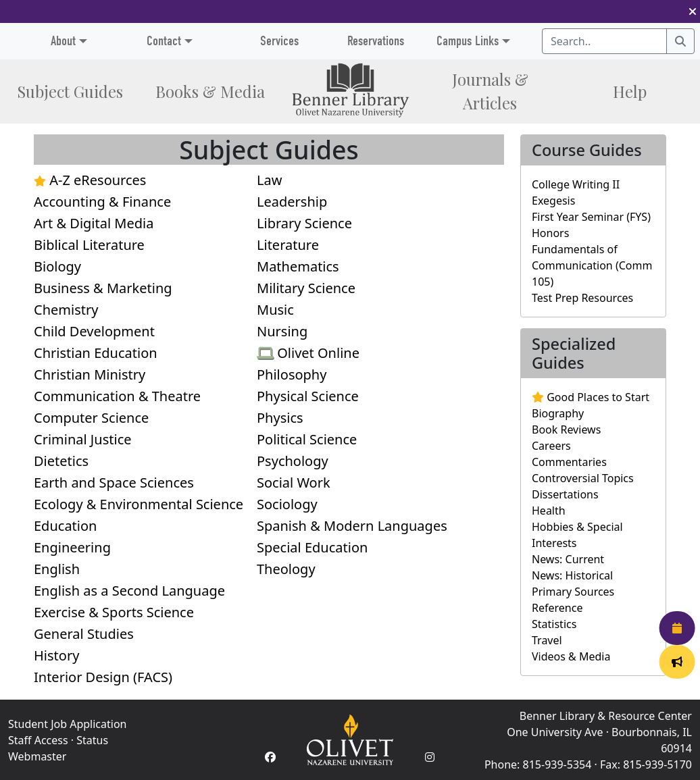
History (56, 655)
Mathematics (298, 266)
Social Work (294, 483)
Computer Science (91, 418)
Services (279, 41)
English (57, 569)
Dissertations (565, 494)
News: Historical (572, 575)
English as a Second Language (129, 591)
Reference (557, 608)
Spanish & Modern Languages (352, 526)
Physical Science (308, 396)
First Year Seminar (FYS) (591, 217)
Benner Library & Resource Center (606, 716)
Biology (57, 266)
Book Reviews (566, 430)
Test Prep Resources (582, 298)
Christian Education (96, 353)
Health (549, 511)
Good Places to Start (591, 397)
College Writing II (576, 184)
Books (210, 92)
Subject (70, 92)
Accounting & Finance (102, 202)
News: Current (568, 559)
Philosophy (292, 374)
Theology (286, 569)
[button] (693, 11)
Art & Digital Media (94, 223)
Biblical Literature (89, 245)
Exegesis (553, 201)
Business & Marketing (103, 288)
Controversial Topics (583, 478)
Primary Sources (573, 592)
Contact (164, 41)
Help (630, 92)
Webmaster (37, 756)
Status (92, 740)
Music (275, 310)
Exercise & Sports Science (114, 612)
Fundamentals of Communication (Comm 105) (592, 265)
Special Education (312, 547)
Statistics (554, 624)
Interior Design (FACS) (103, 677)
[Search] (680, 41)
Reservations (376, 41)
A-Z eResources (90, 180)
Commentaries (569, 462)
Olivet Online (308, 353)
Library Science (304, 223)
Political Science (307, 439)
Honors (550, 233)
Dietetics (61, 461)
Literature (288, 245)
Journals (490, 91)
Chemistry (66, 310)
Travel (547, 640)
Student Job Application (67, 724)
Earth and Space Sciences (114, 483)
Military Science (306, 288)
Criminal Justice (83, 439)
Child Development (94, 331)
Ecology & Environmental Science (139, 504)
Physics (280, 418)
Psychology (293, 461)
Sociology (287, 504)
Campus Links (468, 41)
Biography (558, 413)
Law (269, 180)
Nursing (282, 331)
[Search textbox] (604, 41)
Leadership (292, 202)
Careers (551, 446)
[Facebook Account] (270, 757)
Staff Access (38, 740)
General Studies (84, 634)
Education (65, 526)
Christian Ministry (90, 374)
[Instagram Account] (430, 757)
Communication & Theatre (117, 396)
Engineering (72, 547)
